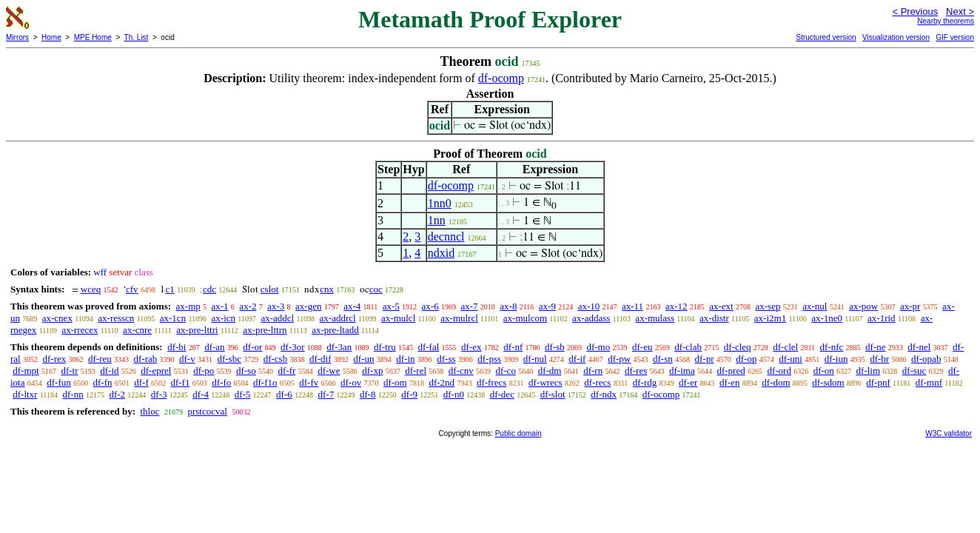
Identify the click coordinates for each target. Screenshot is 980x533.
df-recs (597, 382)
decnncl (446, 237)
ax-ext (721, 306)
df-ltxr (25, 394)
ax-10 (589, 306)
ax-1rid (882, 318)
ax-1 (220, 306)
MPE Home (93, 37)
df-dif (320, 359)
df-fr (287, 371)
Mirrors (17, 37)
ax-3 (276, 306)
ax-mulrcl (459, 318)
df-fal (428, 347)
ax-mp (188, 306)
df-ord (779, 371)
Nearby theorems (946, 21)
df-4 (201, 394)
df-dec (502, 394)
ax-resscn (116, 318)
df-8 (368, 394)
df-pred (731, 371)
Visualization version (896, 37)
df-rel (416, 371)
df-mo (598, 347)
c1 (170, 289)
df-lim (869, 371)
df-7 (326, 394)
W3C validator (949, 433)
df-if (577, 359)
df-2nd (442, 382)
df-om (395, 382)
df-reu (100, 359)
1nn (437, 220)
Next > (960, 11)
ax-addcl (277, 318)
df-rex (54, 359)
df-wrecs (545, 382)
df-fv (309, 382)
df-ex (471, 347)
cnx (327, 289)
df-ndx (604, 394)
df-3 (159, 394)
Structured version (826, 37)
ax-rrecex (80, 330)
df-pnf (878, 382)
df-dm (550, 371)
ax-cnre (137, 330)
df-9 (409, 394)
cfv (132, 289)
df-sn (663, 359)
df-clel (785, 347)
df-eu (642, 347)
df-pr (704, 359)
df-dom (776, 382)
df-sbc (229, 359)
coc (376, 289)
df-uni (791, 359)
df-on (824, 371)
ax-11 (632, 306)
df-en (729, 382)
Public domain (518, 433)
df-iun (836, 359)
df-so (246, 371)
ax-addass (591, 318)
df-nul (535, 359)
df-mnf (929, 382)
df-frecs (491, 382)
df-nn (73, 394)
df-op (746, 359)
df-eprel (156, 371)
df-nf (513, 347)
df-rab (146, 359)
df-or (252, 347)
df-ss (446, 359)
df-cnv (461, 371)
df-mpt (26, 371)
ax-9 (547, 306)
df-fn (103, 382)
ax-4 (352, 306)
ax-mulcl (398, 318)
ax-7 (469, 306)
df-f (141, 382)
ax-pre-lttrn (265, 330)
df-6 (284, 394)
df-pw (619, 359)
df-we (329, 371)
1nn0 (440, 203)
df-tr (69, 371)
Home (51, 37)
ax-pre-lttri (197, 330)
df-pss (489, 359)
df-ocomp (501, 78)
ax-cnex (57, 318)
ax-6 (430, 306)
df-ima (682, 371)
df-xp (372, 371)
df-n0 (454, 394)
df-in (405, 359)
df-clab (688, 347)
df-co (505, 371)
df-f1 (181, 382)
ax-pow (863, 306)
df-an (214, 347)
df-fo (221, 382)
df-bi (177, 347)
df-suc (914, 371)
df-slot (553, 394)
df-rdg (645, 382)
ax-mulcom (525, 318)
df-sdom (828, 382)
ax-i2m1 (770, 318)
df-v (187, 359)
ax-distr (714, 318)
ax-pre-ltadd (335, 330)
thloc (150, 411)
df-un (363, 359)
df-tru (385, 347)
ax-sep (768, 306)
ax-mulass (655, 318)
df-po (204, 371)
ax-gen (308, 306)
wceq (91, 289)
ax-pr (910, 306)
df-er (688, 382)
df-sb (555, 347)
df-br (879, 359)
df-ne (875, 347)
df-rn (593, 371)
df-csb (276, 359)
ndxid (441, 253)
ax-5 (391, 306)
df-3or (293, 347)
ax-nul (815, 306)
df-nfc (832, 347)
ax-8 (508, 306)
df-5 (243, 394)
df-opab (926, 359)
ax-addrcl (338, 318)
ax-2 (248, 306)
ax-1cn (173, 318)
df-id (109, 371)
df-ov (351, 382)
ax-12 (677, 306)
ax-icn (224, 318)
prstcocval (207, 411)
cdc (209, 289)
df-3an (339, 347)
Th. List (137, 37)
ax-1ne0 (827, 318)
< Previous (915, 11)
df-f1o (265, 382)
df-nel (919, 347)
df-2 (117, 394)
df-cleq (738, 347)
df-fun (59, 382)
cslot (270, 289)
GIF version (955, 37)
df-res (636, 371)
